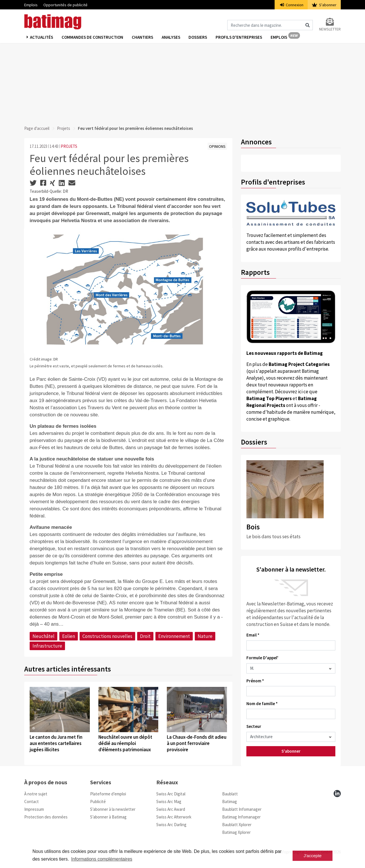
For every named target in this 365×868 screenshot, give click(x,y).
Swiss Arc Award (171, 809)
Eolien (69, 636)
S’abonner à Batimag (108, 817)
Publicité (98, 802)
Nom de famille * (262, 704)
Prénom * (255, 681)
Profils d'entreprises (239, 37)
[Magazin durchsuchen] (270, 25)
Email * (253, 635)
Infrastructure (47, 646)
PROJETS (69, 146)
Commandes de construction (92, 37)
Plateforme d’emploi (108, 794)
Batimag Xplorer (236, 832)
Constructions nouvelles (107, 636)
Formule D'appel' (262, 658)
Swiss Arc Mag (169, 802)
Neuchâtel (43, 636)
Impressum (34, 809)
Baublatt (230, 794)
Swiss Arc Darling (171, 825)
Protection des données (46, 817)
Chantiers (142, 37)
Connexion (292, 5)
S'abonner (324, 5)
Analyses (171, 37)
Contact (32, 802)
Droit (145, 636)
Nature (205, 636)
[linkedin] (337, 794)
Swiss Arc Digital (171, 794)
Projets (64, 128)
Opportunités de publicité (65, 5)
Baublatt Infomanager (242, 809)
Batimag (230, 802)
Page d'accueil (37, 128)
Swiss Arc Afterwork (174, 817)
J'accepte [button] (313, 856)
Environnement (174, 636)
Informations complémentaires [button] (102, 859)
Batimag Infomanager (241, 817)
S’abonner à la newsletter (113, 809)
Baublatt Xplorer (237, 825)
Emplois (31, 5)
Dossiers (198, 37)
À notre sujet (36, 794)
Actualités (41, 37)
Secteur (254, 726)
